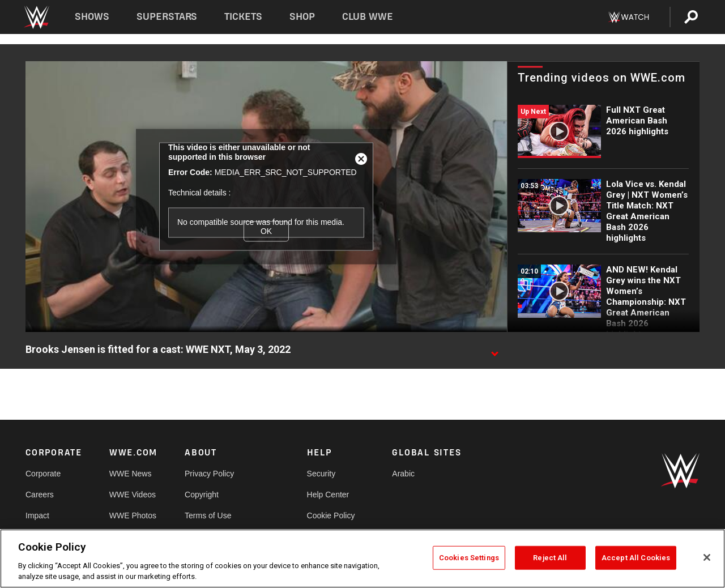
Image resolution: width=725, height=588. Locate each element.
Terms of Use (208, 515)
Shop (302, 17)
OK (266, 231)
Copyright (202, 495)
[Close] (707, 557)
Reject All (550, 558)
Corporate (43, 474)
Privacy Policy (209, 474)
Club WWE (368, 17)
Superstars (167, 17)
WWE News (131, 474)
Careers (40, 495)
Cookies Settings (469, 558)
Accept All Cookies (636, 558)
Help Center (328, 495)
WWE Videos (133, 495)
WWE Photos (133, 515)
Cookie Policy (331, 515)
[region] (362, 559)
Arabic (403, 474)
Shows (92, 17)
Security (321, 474)
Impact (37, 515)
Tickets (243, 17)
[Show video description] (494, 350)
